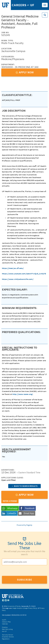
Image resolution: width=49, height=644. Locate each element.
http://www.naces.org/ (23, 394)
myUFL (4, 620)
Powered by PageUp (24, 525)
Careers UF (23, 5)
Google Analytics (18, 608)
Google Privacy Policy (30, 608)
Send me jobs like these (24, 545)
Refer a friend (10, 501)
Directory (5, 627)
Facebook (30, 508)
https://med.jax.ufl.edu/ (13, 268)
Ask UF (4, 631)
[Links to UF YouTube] (8, 601)
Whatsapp (12, 508)
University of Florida (14, 606)
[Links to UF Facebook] (3, 601)
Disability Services (8, 637)
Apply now (26, 72)
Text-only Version (8, 635)
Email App (29, 513)
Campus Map (6, 622)
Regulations (6, 639)
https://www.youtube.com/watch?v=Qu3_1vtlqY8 (24, 274)
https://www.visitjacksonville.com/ (18, 279)
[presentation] (22, 571)
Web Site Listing (7, 629)
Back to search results (26, 486)
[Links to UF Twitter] (6, 601)
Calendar (5, 624)
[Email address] (24, 562)
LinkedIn (12, 513)
